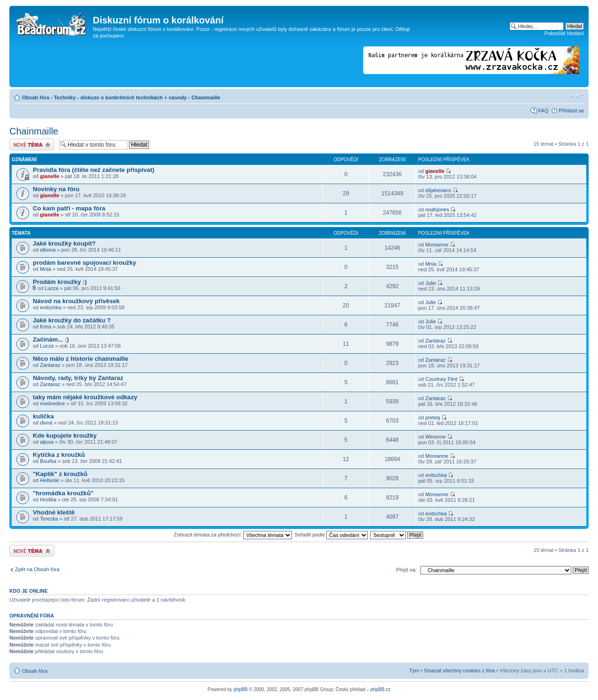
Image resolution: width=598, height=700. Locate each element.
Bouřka (48, 461)
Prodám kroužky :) (60, 282)
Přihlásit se (571, 111)
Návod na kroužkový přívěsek (76, 301)
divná (46, 423)
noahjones (437, 209)
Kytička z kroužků (59, 455)
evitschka (51, 307)
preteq (432, 417)
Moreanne (437, 245)
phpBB (240, 689)
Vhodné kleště (54, 512)
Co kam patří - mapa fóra (69, 208)
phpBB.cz (380, 689)
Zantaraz (435, 341)
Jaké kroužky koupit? (64, 243)
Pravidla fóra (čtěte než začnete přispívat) (93, 170)
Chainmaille (206, 97)
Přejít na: (406, 570)
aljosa (47, 442)
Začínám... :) (51, 339)
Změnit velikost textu (577, 96)
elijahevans (438, 190)
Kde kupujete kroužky (65, 436)
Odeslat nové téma (32, 145)
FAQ (543, 111)
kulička (43, 416)
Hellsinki (49, 480)
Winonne (435, 437)
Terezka (49, 519)
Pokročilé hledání (564, 33)
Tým (414, 670)
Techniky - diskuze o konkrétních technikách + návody (120, 97)
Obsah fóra (36, 97)
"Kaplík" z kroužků (60, 474)
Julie (430, 283)
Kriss (45, 327)
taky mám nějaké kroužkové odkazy (85, 397)
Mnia (45, 269)
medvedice (52, 403)
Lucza (51, 288)
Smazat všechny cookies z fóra (459, 670)
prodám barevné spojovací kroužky (85, 263)
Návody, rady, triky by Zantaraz (78, 378)
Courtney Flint (441, 379)
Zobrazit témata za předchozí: (233, 535)
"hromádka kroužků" (63, 493)
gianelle (49, 176)
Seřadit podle (331, 535)
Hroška (48, 499)
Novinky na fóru (56, 189)
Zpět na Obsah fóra (37, 569)
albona (48, 250)
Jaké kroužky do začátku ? (72, 320)
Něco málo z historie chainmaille (81, 359)
